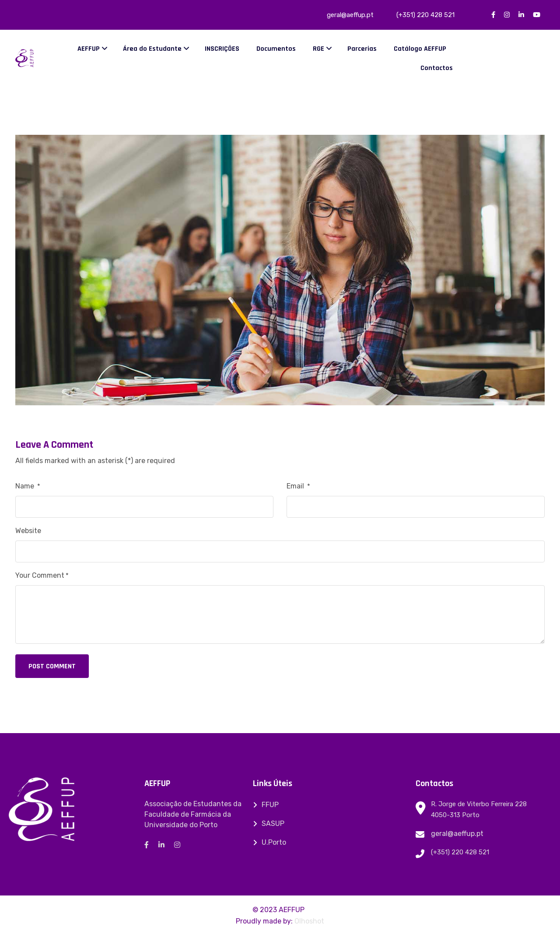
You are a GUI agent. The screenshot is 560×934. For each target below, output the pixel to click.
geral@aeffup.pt (457, 834)
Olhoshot (309, 921)
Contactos (437, 68)
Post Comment (52, 666)
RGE (318, 49)
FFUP (270, 805)
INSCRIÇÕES (222, 49)
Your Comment (42, 575)
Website (28, 531)
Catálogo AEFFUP (420, 49)
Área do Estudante (152, 49)
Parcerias (362, 49)
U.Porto (274, 842)
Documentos (276, 49)
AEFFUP (89, 49)
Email (298, 486)
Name (28, 486)
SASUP (273, 823)
